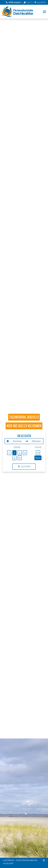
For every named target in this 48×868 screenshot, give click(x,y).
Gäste (17, 447)
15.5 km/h (40, 2)
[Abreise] (36, 441)
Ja (38, 453)
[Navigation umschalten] (45, 12)
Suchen (24, 467)
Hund (38, 447)
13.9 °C (28, 2)
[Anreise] (17, 441)
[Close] (44, 860)
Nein (38, 458)
